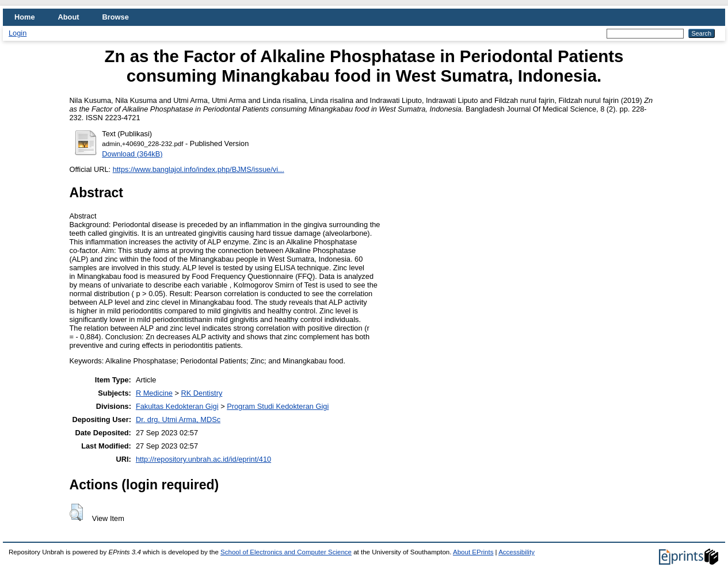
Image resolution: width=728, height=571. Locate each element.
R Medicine (154, 393)
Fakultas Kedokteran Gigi (177, 406)
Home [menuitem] (25, 17)
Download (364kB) (132, 154)
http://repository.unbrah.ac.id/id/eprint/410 (203, 459)
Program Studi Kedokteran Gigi (278, 406)
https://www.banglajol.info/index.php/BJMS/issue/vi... (199, 169)
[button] (76, 512)
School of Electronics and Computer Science (286, 552)
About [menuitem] (69, 17)
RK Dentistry (202, 393)
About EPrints (473, 552)
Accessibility (517, 552)
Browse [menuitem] (116, 17)
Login (18, 33)
